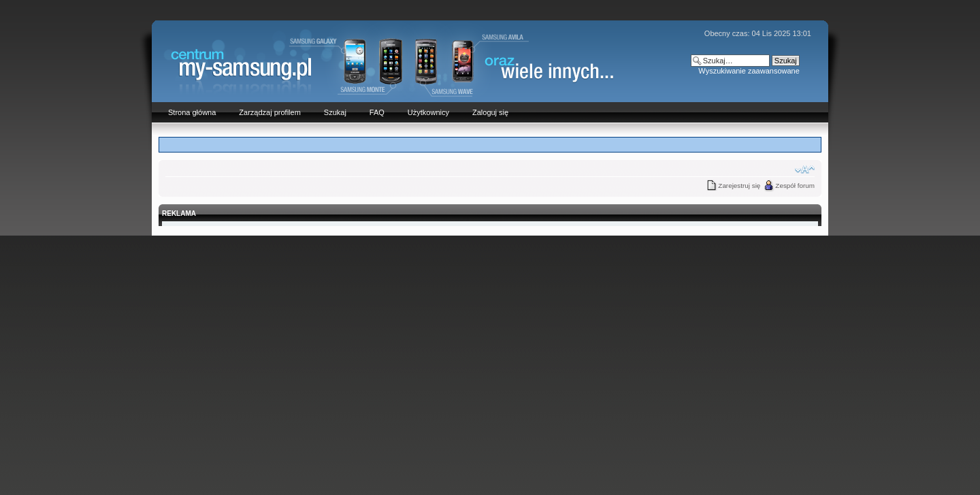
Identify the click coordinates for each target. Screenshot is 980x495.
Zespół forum (795, 186)
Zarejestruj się (739, 186)
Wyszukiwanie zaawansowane (749, 71)
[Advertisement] (490, 144)
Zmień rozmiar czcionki (805, 170)
